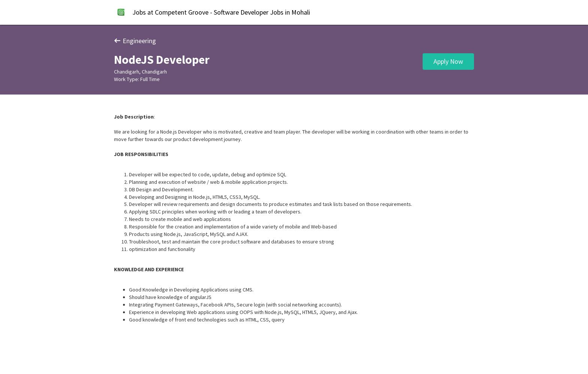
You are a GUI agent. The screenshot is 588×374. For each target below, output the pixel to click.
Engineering (135, 41)
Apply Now (448, 61)
